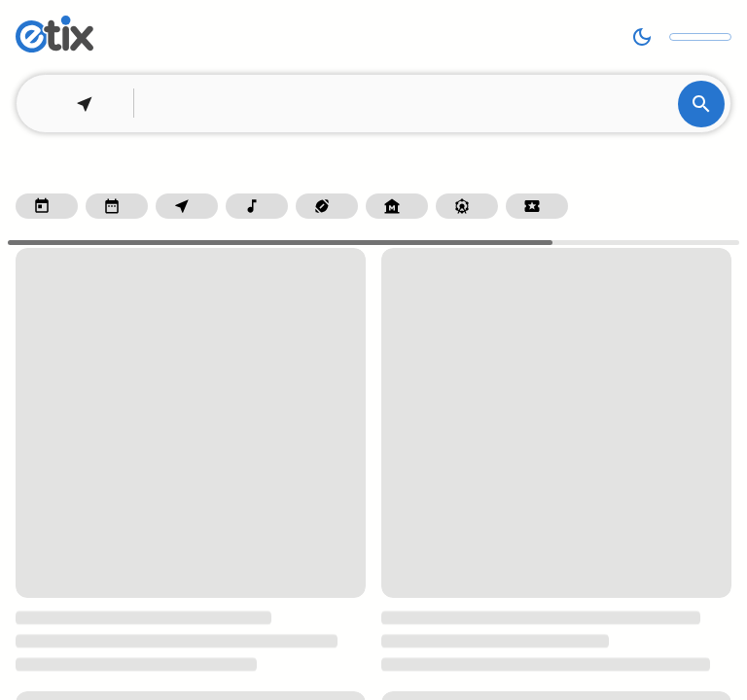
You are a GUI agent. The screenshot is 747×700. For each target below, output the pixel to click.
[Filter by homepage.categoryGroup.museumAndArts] (397, 206)
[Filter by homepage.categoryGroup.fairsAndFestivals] (467, 206)
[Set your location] (79, 104)
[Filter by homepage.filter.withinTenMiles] (187, 206)
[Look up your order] (700, 37)
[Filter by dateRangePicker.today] (47, 206)
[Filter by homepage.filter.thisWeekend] (117, 206)
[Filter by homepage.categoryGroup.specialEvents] (537, 206)
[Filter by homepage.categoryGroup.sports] (327, 206)
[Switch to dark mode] (642, 37)
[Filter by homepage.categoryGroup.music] (257, 206)
